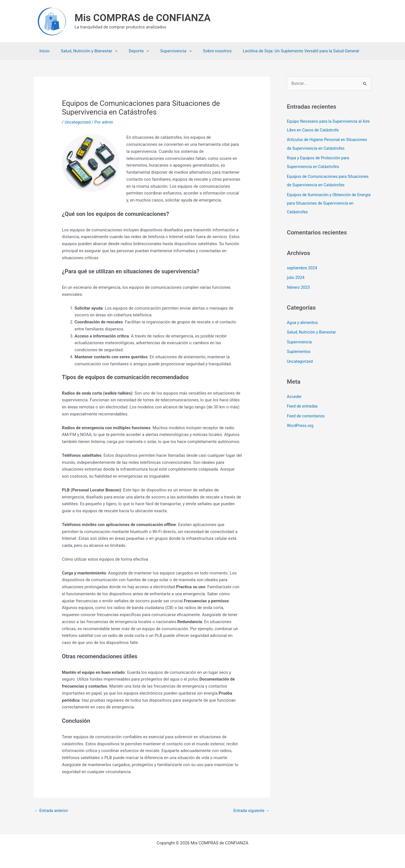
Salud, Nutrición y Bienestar (85, 51)
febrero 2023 (299, 285)
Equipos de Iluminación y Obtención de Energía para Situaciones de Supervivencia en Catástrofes (327, 202)
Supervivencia (166, 51)
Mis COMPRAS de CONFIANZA (143, 18)
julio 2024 (296, 276)
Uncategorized (78, 122)
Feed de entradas (303, 403)
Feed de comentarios (307, 412)
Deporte (132, 51)
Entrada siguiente (250, 811)
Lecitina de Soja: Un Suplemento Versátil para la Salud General (285, 51)
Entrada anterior (52, 811)
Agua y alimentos (303, 320)
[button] (111, 51)
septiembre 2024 (303, 266)
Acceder (295, 393)
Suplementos (299, 349)
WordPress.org (301, 422)
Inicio (43, 51)
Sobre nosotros (205, 51)
